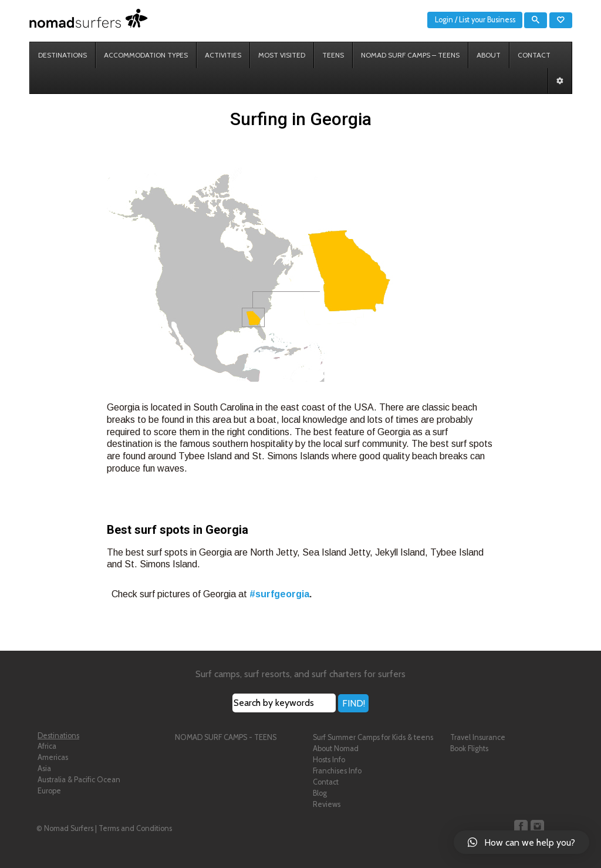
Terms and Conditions (135, 828)
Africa (47, 746)
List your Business (487, 20)
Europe (49, 791)
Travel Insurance (478, 737)
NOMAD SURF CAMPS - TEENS (226, 737)
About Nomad (336, 748)
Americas (53, 757)
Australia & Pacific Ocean (79, 780)
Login (444, 20)
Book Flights (469, 748)
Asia (44, 768)
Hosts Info (329, 760)
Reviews (327, 804)
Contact (326, 782)
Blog (320, 793)
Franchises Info (337, 771)
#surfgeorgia (279, 594)
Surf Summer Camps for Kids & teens (373, 737)
